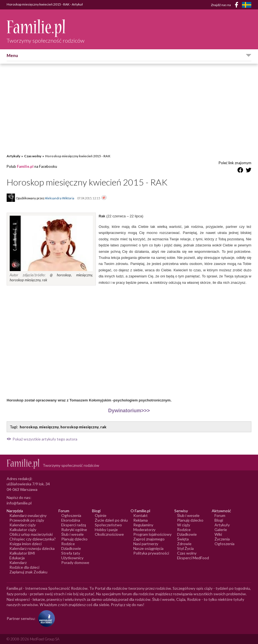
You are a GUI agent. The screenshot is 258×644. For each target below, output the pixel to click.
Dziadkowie (71, 548)
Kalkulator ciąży (23, 530)
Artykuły (13, 156)
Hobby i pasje (106, 530)
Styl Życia (185, 548)
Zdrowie (184, 544)
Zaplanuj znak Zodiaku (28, 572)
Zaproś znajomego (149, 539)
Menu (12, 55)
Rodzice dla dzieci (24, 567)
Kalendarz (18, 562)
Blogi (219, 520)
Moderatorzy (144, 530)
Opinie (101, 515)
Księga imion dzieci (25, 544)
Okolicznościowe (109, 534)
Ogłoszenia (71, 515)
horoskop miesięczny (80, 427)
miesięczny (49, 427)
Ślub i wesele (72, 534)
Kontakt (141, 515)
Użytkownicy (72, 558)
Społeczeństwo (108, 525)
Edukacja (17, 558)
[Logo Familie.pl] (46, 28)
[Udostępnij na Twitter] (249, 171)
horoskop (29, 427)
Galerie (221, 530)
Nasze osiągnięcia (148, 548)
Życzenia (222, 539)
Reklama (141, 520)
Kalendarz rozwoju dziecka (32, 548)
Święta (183, 539)
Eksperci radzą (74, 525)
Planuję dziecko (74, 539)
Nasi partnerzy (146, 544)
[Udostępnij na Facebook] (240, 171)
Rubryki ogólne (74, 530)
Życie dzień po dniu (111, 520)
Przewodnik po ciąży (27, 520)
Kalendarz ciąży (23, 525)
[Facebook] (237, 6)
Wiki (218, 534)
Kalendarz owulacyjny (28, 515)
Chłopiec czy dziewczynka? (33, 539)
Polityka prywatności (151, 553)
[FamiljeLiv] (247, 5)
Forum (220, 515)
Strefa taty (71, 553)
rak (103, 427)
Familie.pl (25, 166)
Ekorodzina (71, 520)
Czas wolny (33, 156)
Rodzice (68, 544)
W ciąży (184, 525)
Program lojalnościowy (152, 534)
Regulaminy (143, 525)
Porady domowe (75, 562)
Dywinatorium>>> (129, 411)
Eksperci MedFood (193, 558)
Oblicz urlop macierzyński (31, 534)
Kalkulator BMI (22, 553)
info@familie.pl (19, 503)
